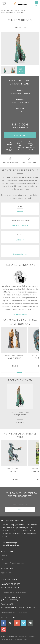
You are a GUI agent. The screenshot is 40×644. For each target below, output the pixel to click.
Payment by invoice (30, 145)
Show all (20, 373)
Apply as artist (6, 573)
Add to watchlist (11, 160)
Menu (36, 4)
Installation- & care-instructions (12, 563)
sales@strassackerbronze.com (14, 612)
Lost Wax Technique (20, 226)
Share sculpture (29, 160)
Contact (4, 556)
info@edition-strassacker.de (14, 592)
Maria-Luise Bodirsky (7, 13)
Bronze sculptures (20, 10)
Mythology (20, 240)
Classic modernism (20, 254)
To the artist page (20, 314)
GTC (15, 640)
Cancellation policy (7, 640)
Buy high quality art (7, 10)
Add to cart (20, 135)
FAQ (3, 559)
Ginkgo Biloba (20, 13)
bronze (20, 212)
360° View (21, 70)
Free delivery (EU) (9, 146)
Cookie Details (32, 637)
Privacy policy (22, 637)
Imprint (19, 640)
